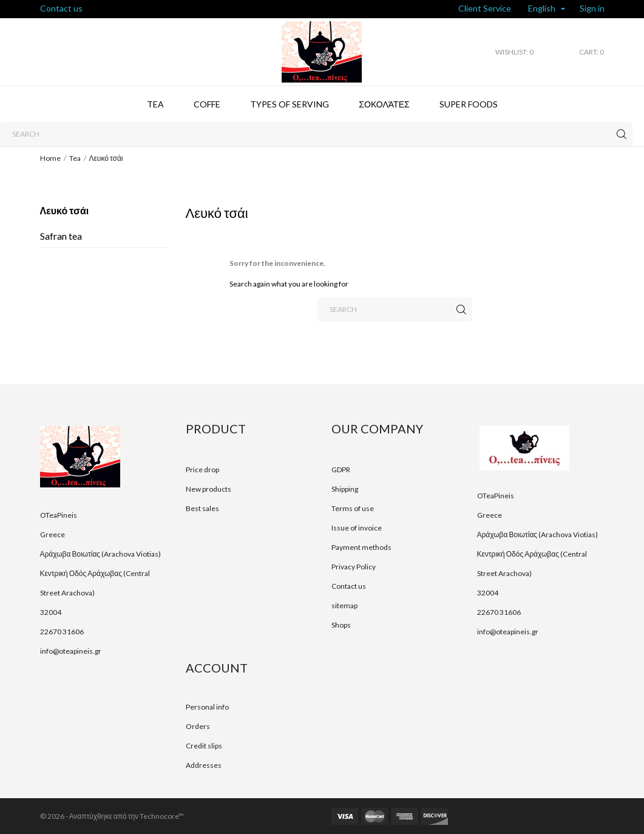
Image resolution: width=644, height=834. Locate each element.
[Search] (316, 134)
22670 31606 (62, 632)
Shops (341, 625)
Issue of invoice (357, 528)
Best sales (202, 508)
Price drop (202, 470)
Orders (198, 726)
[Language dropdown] (547, 9)
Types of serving (290, 104)
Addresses (204, 765)
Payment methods (361, 547)
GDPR (341, 470)
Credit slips (204, 746)
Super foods (469, 104)
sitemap (344, 605)
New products (208, 489)
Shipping (345, 489)
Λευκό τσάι (65, 210)
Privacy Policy (354, 567)
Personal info (207, 707)
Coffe (207, 104)
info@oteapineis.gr (71, 651)
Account (217, 668)
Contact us (61, 8)
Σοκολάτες (384, 104)
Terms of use (353, 508)
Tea (155, 104)
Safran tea (61, 236)
